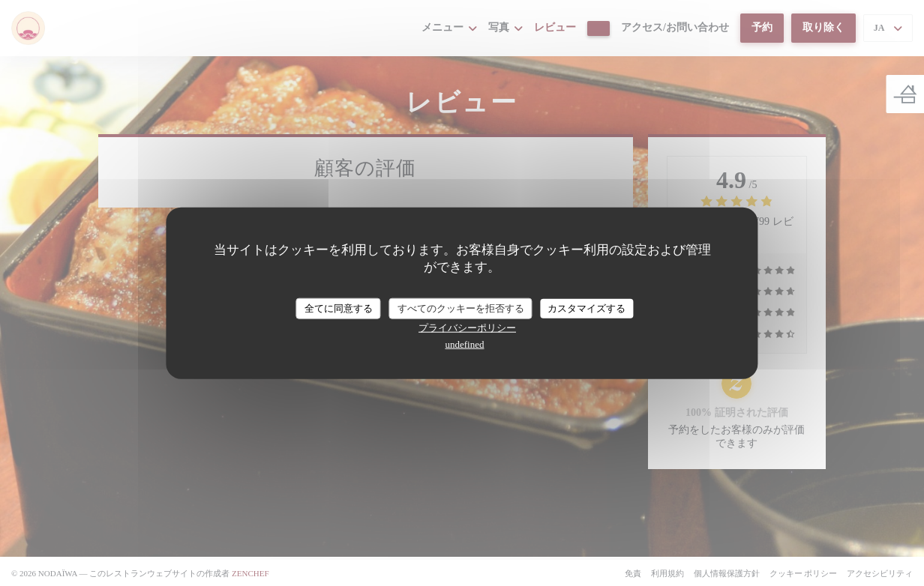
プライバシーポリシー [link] (467, 327)
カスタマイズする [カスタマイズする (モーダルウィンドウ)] (586, 308)
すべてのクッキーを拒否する (461, 308)
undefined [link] (465, 344)
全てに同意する (339, 308)
